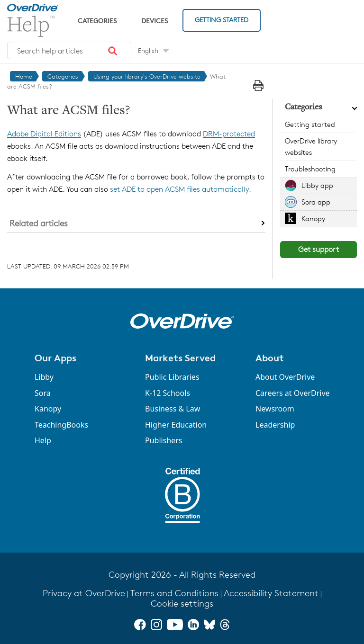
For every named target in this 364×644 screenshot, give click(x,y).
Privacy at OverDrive (84, 593)
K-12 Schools (168, 393)
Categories (97, 21)
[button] (113, 51)
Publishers (164, 440)
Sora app (316, 202)
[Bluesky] (209, 625)
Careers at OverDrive (293, 393)
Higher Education (176, 425)
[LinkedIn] (193, 625)
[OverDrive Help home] (33, 20)
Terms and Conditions (174, 593)
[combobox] (69, 51)
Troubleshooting (310, 169)
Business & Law (173, 409)
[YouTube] (175, 625)
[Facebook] (140, 625)
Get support (318, 249)
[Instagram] (156, 625)
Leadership (275, 425)
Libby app (317, 185)
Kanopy (313, 219)
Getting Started (222, 20)
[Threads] (225, 625)
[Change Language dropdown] (154, 51)
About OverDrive (285, 377)
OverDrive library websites (311, 147)
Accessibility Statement (271, 593)
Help (43, 440)
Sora (43, 393)
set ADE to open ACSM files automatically (179, 189)
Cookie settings (182, 604)
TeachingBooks (61, 425)
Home (24, 76)
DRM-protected (229, 134)
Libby (44, 377)
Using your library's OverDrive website (147, 76)
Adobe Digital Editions (44, 134)
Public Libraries (172, 377)
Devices (155, 21)
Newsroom (275, 409)
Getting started (310, 124)
